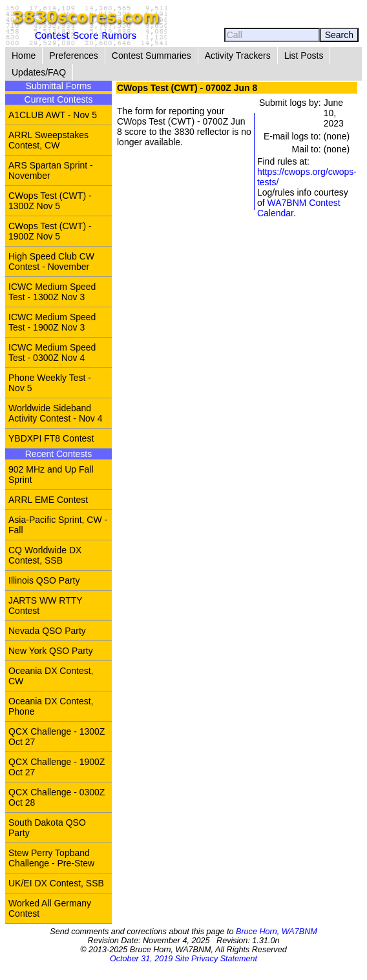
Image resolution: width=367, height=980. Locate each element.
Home (24, 56)
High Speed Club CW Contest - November (51, 261)
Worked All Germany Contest (50, 908)
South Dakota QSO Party (47, 828)
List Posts (304, 56)
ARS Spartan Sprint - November (51, 170)
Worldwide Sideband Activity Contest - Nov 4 (56, 413)
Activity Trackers (238, 56)
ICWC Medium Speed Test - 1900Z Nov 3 (52, 322)
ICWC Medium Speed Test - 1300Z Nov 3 (52, 292)
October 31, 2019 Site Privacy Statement (183, 959)
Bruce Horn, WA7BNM (277, 932)
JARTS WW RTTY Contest (46, 606)
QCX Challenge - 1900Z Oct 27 (57, 767)
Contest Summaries (152, 56)
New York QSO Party (51, 651)
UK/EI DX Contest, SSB (56, 883)
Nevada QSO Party (47, 631)
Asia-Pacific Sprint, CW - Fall (58, 525)
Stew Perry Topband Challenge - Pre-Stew (51, 858)
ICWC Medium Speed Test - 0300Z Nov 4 (52, 352)
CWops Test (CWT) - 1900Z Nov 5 (50, 231)
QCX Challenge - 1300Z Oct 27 (57, 737)
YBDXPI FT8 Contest (51, 438)
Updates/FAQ (39, 72)
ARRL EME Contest (48, 500)
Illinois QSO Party (44, 580)
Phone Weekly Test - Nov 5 (50, 383)
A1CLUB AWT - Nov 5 (53, 115)
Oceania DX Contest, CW (51, 676)
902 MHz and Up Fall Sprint (51, 475)
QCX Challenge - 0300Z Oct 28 (57, 797)
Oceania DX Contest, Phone (51, 706)
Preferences (73, 56)
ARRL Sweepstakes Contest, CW (48, 140)
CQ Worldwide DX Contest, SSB (45, 555)
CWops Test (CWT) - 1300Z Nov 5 (50, 201)
